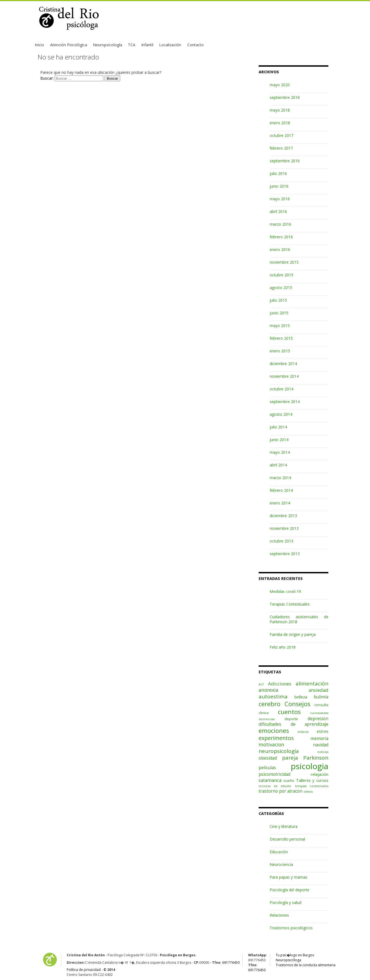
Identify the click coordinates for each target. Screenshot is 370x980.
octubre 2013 (281, 541)
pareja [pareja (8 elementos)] (290, 758)
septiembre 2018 (285, 97)
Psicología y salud (285, 902)
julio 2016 (278, 173)
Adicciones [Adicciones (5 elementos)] (280, 684)
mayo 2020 (280, 85)
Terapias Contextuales (290, 604)
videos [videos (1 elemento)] (308, 792)
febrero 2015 (281, 338)
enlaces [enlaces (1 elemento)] (303, 732)
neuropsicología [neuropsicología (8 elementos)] (279, 751)
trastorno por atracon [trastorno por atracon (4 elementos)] (281, 791)
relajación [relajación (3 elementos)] (320, 774)
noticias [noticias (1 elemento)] (323, 752)
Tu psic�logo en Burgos (295, 955)
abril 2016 (278, 211)
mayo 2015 (280, 326)
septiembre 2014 (285, 402)
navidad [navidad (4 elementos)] (321, 745)
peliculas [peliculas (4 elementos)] (267, 768)
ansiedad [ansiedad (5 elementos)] (318, 690)
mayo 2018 (280, 110)
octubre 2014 (281, 389)
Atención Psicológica (69, 45)
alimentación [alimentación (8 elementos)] (312, 684)
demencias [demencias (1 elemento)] (267, 719)
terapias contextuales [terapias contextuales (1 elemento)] (312, 786)
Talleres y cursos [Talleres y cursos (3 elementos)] (312, 780)
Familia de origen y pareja (293, 634)
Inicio (39, 45)
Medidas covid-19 (285, 591)
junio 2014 (279, 440)
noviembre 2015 (284, 262)
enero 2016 (280, 249)
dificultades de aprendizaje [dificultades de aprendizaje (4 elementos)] (293, 724)
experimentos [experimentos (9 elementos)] (276, 738)
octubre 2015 (281, 275)
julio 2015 (278, 300)
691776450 (231, 963)
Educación (279, 852)
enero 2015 (280, 351)
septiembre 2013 (285, 554)
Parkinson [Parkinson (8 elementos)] (316, 758)
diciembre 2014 (283, 364)
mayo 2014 (280, 452)
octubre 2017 (281, 135)
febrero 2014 (281, 490)
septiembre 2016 (285, 161)
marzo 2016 (280, 224)
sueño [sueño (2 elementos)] (289, 781)
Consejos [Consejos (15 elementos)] (297, 704)
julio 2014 (278, 427)
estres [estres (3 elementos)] (323, 731)
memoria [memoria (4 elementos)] (319, 738)
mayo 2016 (280, 199)
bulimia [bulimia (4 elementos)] (321, 697)
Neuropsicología (108, 45)
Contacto (195, 45)
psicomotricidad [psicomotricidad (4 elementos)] (274, 774)
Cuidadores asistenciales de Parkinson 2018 (299, 619)
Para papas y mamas (289, 877)
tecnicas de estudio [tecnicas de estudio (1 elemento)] (275, 786)
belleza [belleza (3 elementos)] (301, 697)
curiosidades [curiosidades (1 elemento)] (319, 713)
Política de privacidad (84, 970)
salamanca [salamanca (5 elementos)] (270, 780)
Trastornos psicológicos (291, 928)
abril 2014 (278, 465)
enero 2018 (280, 123)
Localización (170, 45)
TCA (132, 45)
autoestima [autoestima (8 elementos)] (273, 696)
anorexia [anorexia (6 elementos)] (269, 690)
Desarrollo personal (287, 839)
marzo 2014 (280, 478)
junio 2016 (279, 186)
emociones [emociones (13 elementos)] (274, 731)
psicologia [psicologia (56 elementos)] (310, 766)
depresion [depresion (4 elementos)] (318, 719)
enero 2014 (280, 503)
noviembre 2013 (284, 528)
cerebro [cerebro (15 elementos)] (270, 704)
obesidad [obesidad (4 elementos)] (268, 758)
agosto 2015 (281, 287)
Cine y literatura (284, 826)
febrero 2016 (281, 237)
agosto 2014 (281, 414)
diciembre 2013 (283, 516)
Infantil (147, 45)
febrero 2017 (281, 148)
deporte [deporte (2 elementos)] (291, 719)
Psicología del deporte (289, 890)
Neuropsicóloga (288, 960)
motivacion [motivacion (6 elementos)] (271, 744)
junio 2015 (279, 313)
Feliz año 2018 (283, 647)
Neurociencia (281, 864)
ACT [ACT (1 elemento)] (261, 684)
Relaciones (279, 915)
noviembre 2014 (284, 376)
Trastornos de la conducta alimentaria (306, 965)
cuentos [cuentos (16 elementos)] (289, 712)
